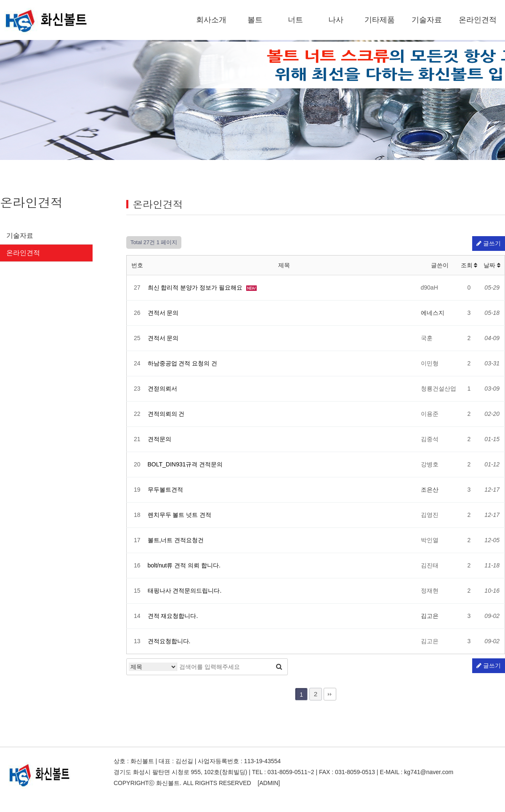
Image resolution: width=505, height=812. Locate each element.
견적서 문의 (163, 313)
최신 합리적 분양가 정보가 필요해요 (196, 288)
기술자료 (427, 20)
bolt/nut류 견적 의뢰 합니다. (184, 565)
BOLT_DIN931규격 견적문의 (185, 464)
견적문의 (159, 439)
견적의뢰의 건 (166, 414)
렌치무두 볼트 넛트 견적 (180, 515)
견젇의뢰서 (162, 389)
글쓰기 (489, 243)
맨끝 (330, 694)
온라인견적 (478, 20)
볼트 (255, 20)
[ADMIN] (269, 783)
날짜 (492, 265)
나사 (336, 20)
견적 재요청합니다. (173, 616)
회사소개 (211, 20)
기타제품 (380, 20)
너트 (295, 20)
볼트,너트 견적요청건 (176, 540)
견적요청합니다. (169, 641)
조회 (469, 265)
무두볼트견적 (165, 490)
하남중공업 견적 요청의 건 (183, 363)
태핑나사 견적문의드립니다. (185, 591)
